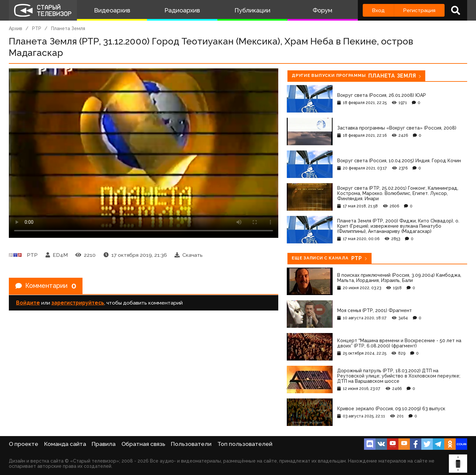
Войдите (28, 303)
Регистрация (419, 10)
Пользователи (191, 444)
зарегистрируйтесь (78, 303)
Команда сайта (65, 444)
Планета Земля (68, 28)
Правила (104, 444)
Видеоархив (112, 10)
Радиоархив (182, 10)
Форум (322, 10)
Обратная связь (143, 444)
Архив (16, 28)
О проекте (24, 444)
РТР (37, 28)
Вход (378, 10)
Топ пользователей (245, 444)
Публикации (252, 10)
